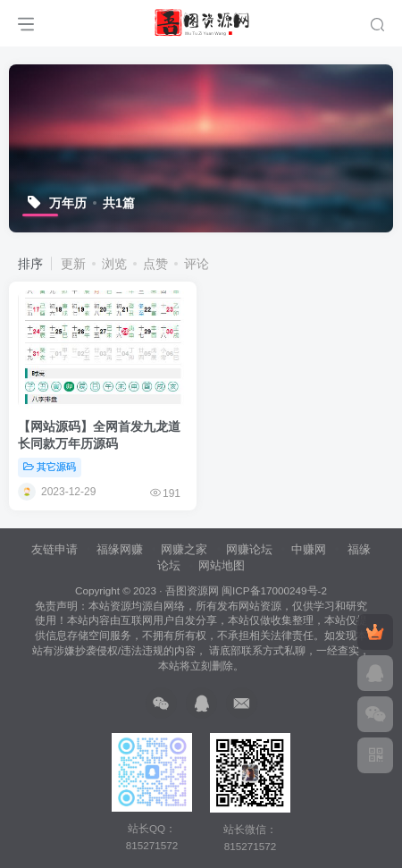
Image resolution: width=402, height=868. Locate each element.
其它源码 (50, 467)
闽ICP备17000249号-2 (274, 590)
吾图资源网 (192, 590)
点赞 (155, 264)
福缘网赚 (121, 549)
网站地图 (222, 565)
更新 (73, 264)
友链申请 (54, 549)
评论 (197, 264)
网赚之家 (184, 549)
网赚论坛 (249, 549)
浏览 (114, 264)
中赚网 (309, 549)
